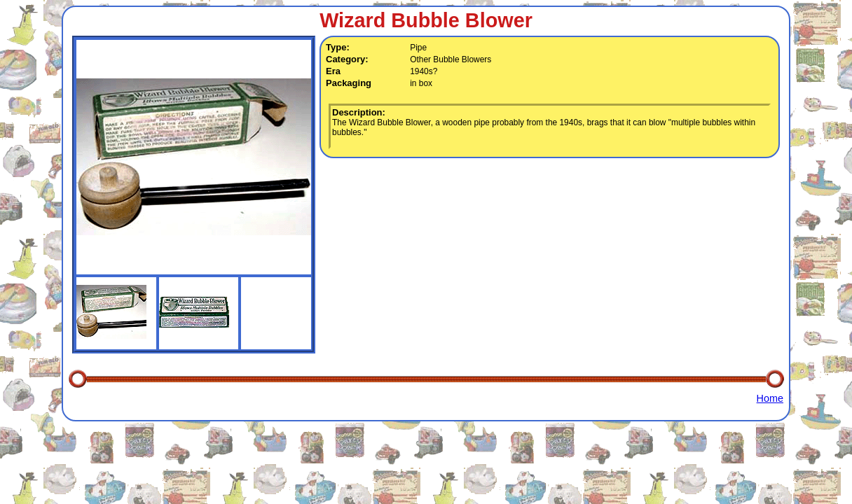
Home (770, 398)
